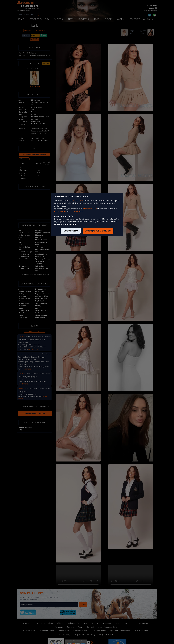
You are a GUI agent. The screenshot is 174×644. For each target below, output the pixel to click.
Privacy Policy (60, 211)
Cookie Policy (77, 211)
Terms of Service (90, 209)
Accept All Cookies (98, 231)
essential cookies (77, 201)
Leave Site (71, 231)
